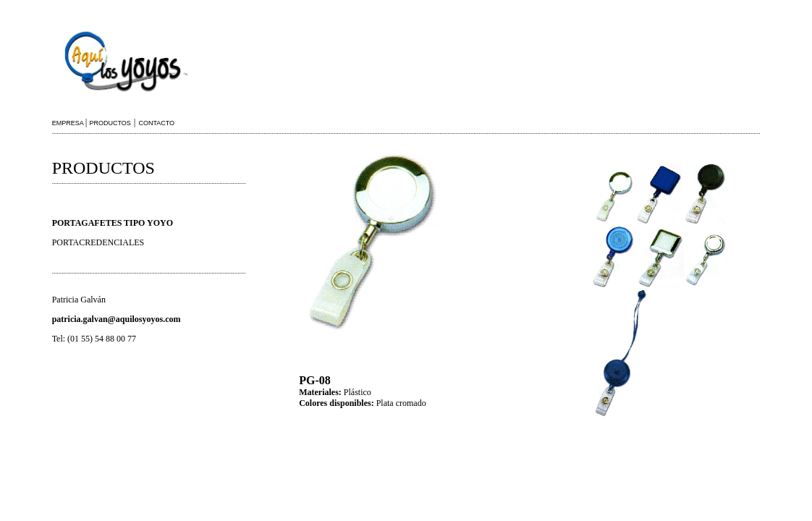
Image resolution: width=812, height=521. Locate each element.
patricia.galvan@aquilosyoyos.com (117, 319)
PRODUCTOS (110, 123)
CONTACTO (156, 123)
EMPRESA (69, 123)
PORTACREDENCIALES (98, 242)
